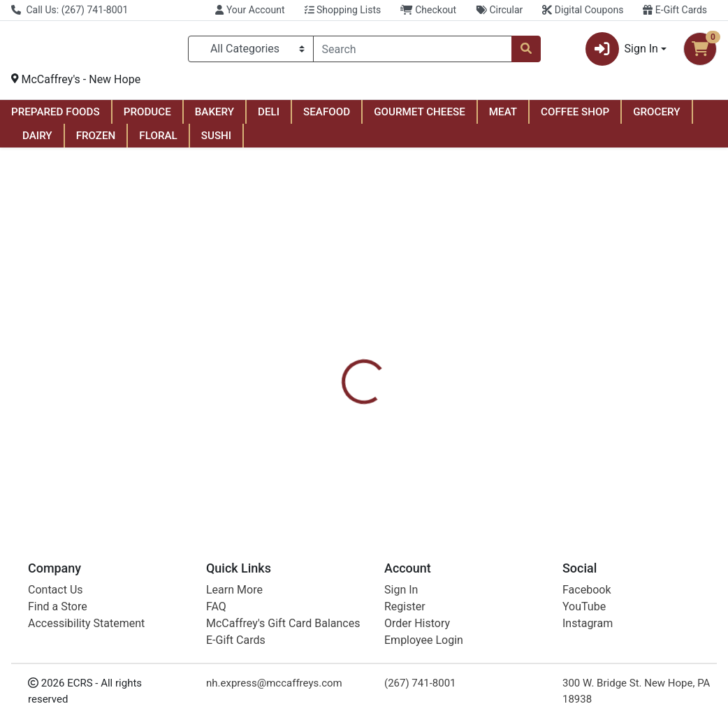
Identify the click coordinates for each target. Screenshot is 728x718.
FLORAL (158, 141)
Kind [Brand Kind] (455, 452)
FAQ (216, 606)
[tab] (341, 354)
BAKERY (214, 117)
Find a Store (58, 606)
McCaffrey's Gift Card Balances (283, 623)
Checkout (428, 10)
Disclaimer (466, 354)
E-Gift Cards (675, 10)
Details (341, 354)
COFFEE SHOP (575, 117)
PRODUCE (147, 117)
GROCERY (656, 117)
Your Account (250, 10)
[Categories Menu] (251, 52)
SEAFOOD (327, 117)
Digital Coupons (583, 10)
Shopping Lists (343, 10)
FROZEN (96, 141)
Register (405, 606)
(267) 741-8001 (420, 683)
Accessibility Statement (86, 623)
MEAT (503, 117)
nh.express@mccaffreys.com (274, 683)
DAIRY (37, 141)
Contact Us (56, 590)
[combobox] (413, 52)
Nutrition (399, 354)
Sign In (401, 590)
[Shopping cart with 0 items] (700, 52)
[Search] (413, 52)
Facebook (587, 590)
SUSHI (216, 141)
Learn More (234, 590)
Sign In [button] (622, 52)
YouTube (584, 606)
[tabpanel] (516, 435)
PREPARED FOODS (56, 117)
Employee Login (424, 640)
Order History (417, 623)
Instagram (588, 623)
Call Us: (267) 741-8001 (70, 10)
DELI (269, 117)
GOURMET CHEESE (420, 117)
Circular (499, 10)
